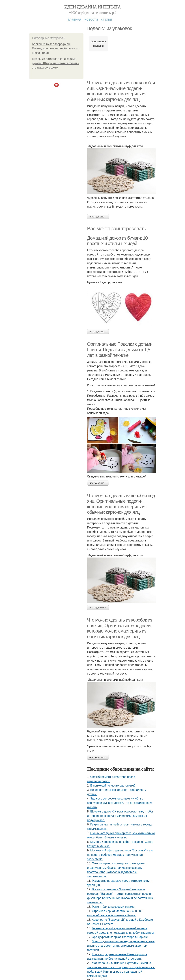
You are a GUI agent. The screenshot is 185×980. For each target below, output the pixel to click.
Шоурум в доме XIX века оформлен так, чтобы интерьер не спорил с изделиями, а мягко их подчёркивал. (120, 816)
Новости (91, 19)
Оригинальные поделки (98, 44)
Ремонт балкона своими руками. (114, 907)
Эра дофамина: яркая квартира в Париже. (120, 937)
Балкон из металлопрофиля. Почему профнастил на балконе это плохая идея (56, 48)
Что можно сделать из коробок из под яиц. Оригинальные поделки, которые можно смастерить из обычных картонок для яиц (120, 628)
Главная (75, 19)
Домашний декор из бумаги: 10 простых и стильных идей (117, 241)
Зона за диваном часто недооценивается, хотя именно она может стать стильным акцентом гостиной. (121, 946)
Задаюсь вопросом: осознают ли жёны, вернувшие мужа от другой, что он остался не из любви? (120, 803)
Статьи (106, 19)
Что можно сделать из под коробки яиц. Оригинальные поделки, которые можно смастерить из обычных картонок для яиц (121, 91)
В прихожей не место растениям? (113, 786)
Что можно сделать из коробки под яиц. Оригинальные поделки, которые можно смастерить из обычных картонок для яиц (121, 504)
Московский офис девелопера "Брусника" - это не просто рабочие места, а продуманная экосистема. (120, 855)
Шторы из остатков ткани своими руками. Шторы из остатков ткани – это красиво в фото (56, 63)
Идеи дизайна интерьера (93, 7)
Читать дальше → (98, 217)
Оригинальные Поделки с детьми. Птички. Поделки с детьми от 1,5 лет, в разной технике (120, 350)
